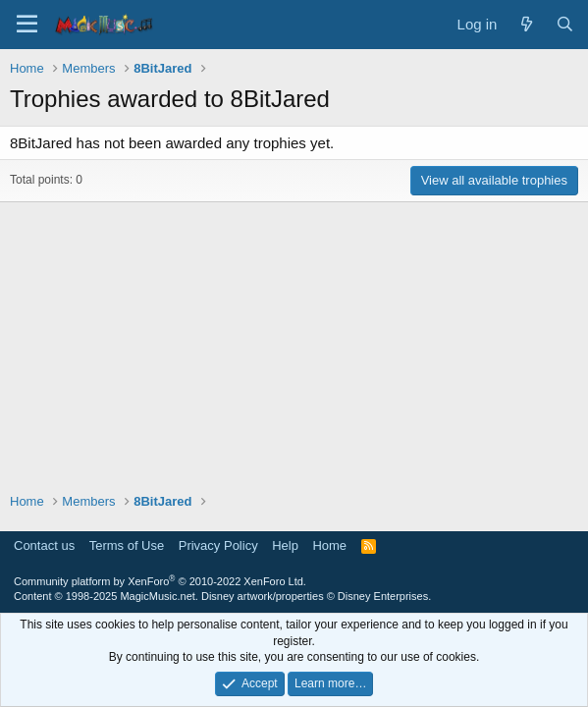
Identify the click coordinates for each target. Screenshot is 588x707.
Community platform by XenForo (160, 581)
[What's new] (526, 24)
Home (329, 545)
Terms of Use (127, 545)
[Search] (565, 24)
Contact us (44, 545)
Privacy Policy (218, 545)
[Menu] (27, 25)
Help (285, 545)
